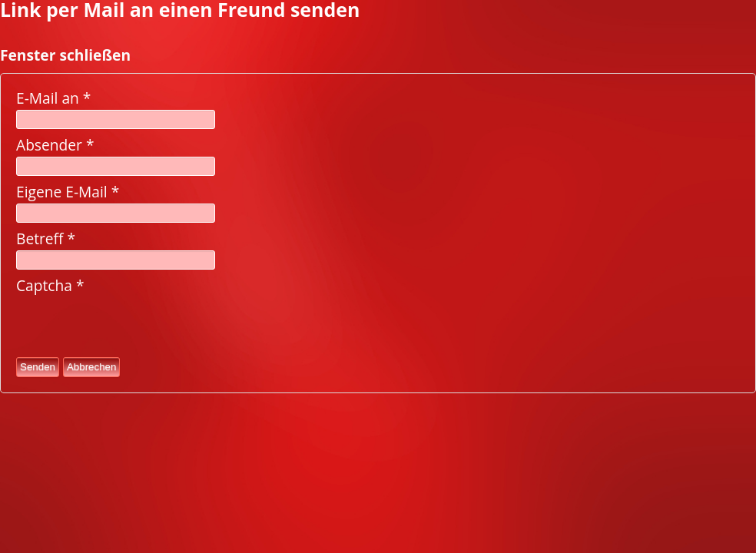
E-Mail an (53, 98)
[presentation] (133, 326)
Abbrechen (91, 367)
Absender (55, 145)
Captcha (50, 285)
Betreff (46, 238)
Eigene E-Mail (68, 192)
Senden (38, 367)
